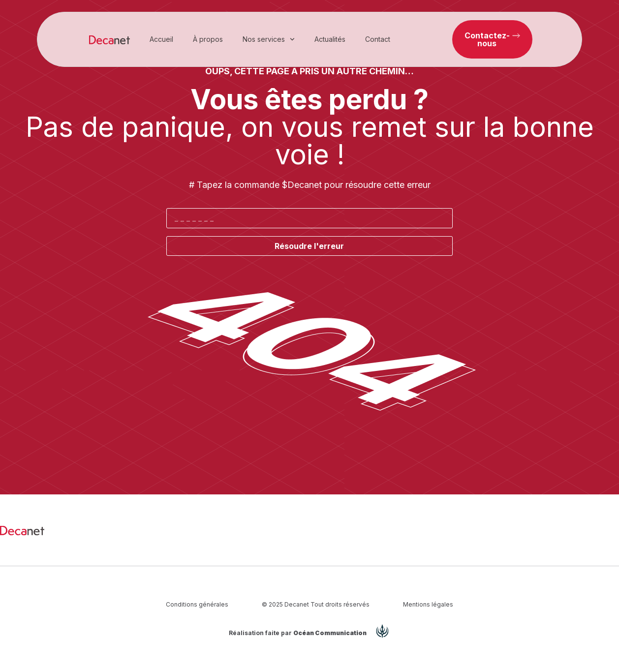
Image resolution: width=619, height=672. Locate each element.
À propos (208, 39)
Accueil (161, 39)
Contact (378, 39)
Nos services (269, 39)
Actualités (330, 39)
